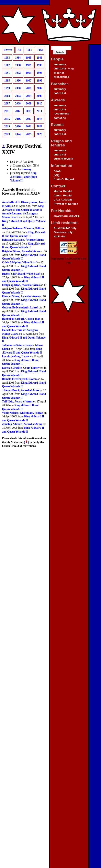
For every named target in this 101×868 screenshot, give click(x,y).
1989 (29, 65)
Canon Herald (63, 195)
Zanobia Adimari (12, 424)
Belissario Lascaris (13, 240)
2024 (18, 134)
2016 (18, 119)
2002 (39, 88)
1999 (7, 88)
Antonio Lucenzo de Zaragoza (20, 214)
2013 (28, 111)
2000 (18, 88)
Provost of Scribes (66, 204)
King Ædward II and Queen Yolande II (24, 177)
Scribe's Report (64, 179)
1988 (18, 65)
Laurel (34, 308)
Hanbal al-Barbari (13, 319)
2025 (29, 134)
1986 (39, 57)
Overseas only (63, 232)
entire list (60, 69)
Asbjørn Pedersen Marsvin (18, 228)
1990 (39, 65)
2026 (39, 134)
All (19, 50)
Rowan (33, 379)
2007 (7, 104)
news (57, 171)
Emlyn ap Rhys (11, 285)
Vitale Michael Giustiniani (18, 413)
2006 (39, 96)
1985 (29, 57)
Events (8, 50)
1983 (7, 57)
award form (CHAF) (66, 216)
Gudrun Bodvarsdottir (15, 308)
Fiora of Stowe (11, 296)
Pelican (40, 228)
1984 (18, 57)
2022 (39, 126)
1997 (29, 81)
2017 (29, 119)
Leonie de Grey (11, 356)
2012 (18, 111)
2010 (39, 104)
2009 (29, 104)
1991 (7, 73)
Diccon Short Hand (13, 274)
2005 (29, 96)
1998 (39, 81)
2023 (7, 134)
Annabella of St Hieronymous (20, 202)
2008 (18, 104)
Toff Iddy (8, 402)
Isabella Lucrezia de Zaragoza (20, 330)
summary (60, 64)
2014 (39, 111)
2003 (7, 96)
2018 (39, 119)
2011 (7, 111)
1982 (40, 50)
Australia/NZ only (65, 228)
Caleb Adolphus (12, 262)
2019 (7, 126)
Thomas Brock (11, 390)
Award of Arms (35, 240)
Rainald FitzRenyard (15, 379)
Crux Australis (63, 200)
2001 (29, 88)
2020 (18, 126)
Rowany (26, 169)
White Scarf (29, 262)
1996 (18, 81)
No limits (59, 236)
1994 (39, 73)
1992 (18, 73)
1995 (7, 81)
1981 (29, 50)
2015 (7, 119)
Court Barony (31, 368)
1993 (29, 73)
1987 (7, 65)
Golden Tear (33, 319)
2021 (29, 126)
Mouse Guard (10, 217)
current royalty (63, 159)
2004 (18, 96)
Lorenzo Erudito (12, 368)
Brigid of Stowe (11, 251)
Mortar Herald (63, 191)
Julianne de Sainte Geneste (18, 345)
